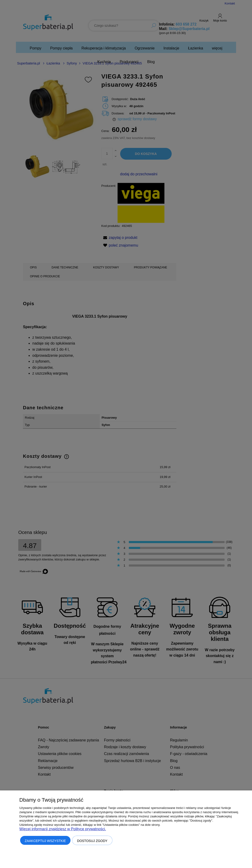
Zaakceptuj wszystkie (45, 841)
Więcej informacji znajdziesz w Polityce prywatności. (63, 829)
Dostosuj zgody (92, 841)
